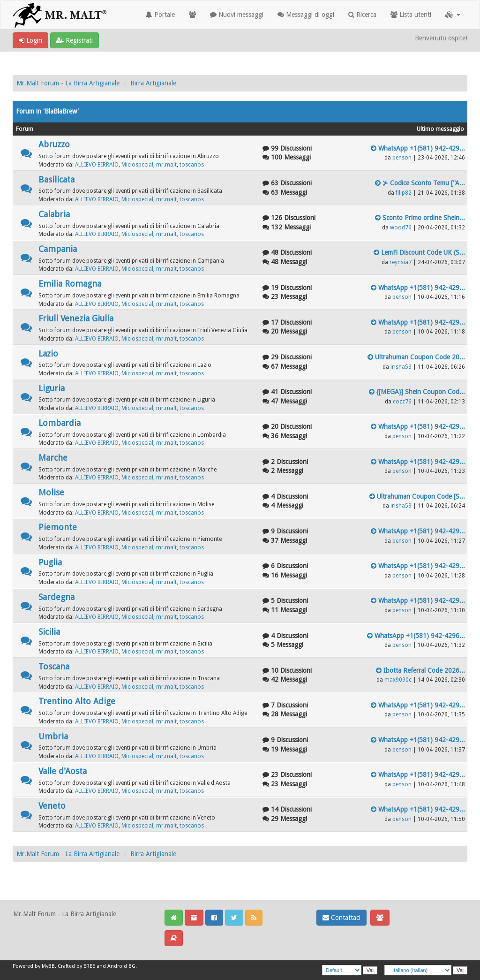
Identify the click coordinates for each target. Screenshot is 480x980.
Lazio (48, 353)
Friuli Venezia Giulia (76, 318)
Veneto (52, 806)
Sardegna (56, 597)
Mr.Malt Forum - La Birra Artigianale (68, 83)
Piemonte (58, 527)
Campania (58, 249)
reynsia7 (401, 262)
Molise (51, 492)
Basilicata (56, 179)
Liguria (52, 388)
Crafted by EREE (76, 966)
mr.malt (166, 165)
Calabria (54, 214)
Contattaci (341, 918)
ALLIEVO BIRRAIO (97, 165)
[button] (453, 15)
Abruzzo (54, 144)
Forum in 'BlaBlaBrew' (47, 111)
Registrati (75, 40)
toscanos (192, 165)
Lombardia (60, 423)
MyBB (48, 966)
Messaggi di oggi (306, 15)
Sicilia (49, 632)
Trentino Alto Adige (77, 701)
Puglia (50, 562)
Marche (53, 458)
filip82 (404, 193)
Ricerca (362, 15)
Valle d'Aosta (63, 771)
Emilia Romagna (70, 284)
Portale (160, 15)
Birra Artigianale (153, 83)
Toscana (54, 666)
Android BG (121, 966)
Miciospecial (137, 165)
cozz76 (402, 402)
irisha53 (401, 367)
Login (30, 40)
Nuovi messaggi (237, 15)
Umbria (53, 736)
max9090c (398, 680)
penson (402, 158)
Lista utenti (411, 15)
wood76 (401, 228)
